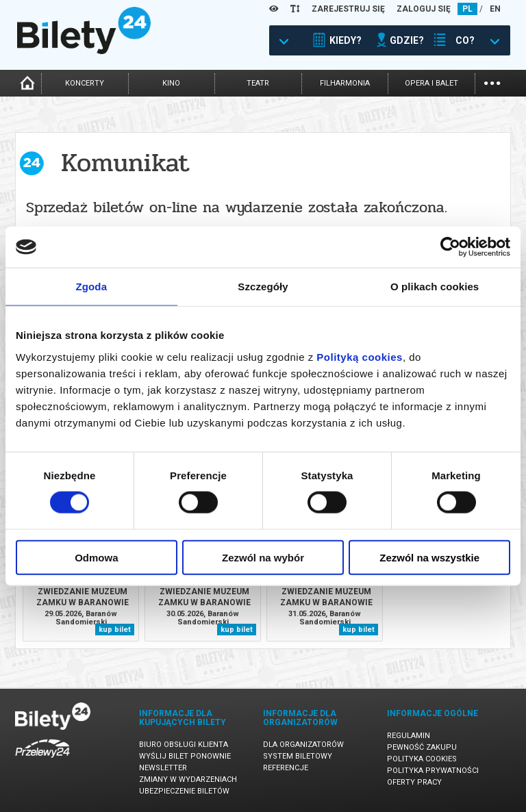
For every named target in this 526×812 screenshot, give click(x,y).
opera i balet (431, 83)
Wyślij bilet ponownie (185, 756)
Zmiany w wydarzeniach (188, 779)
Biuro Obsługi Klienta (184, 745)
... (492, 82)
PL (467, 9)
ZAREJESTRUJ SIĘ (348, 9)
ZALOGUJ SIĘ (424, 9)
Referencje (286, 768)
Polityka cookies (422, 759)
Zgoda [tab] (92, 287)
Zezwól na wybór (263, 557)
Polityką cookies (360, 356)
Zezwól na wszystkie (429, 557)
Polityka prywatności (433, 771)
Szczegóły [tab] (263, 287)
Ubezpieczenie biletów (184, 791)
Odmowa (96, 557)
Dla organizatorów (303, 745)
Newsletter (163, 768)
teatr (258, 83)
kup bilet (115, 630)
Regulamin (409, 736)
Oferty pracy (414, 782)
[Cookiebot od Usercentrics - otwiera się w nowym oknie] (450, 247)
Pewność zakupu (422, 747)
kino (171, 83)
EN (495, 9)
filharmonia (345, 83)
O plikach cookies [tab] (435, 287)
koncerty (85, 83)
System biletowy (298, 756)
